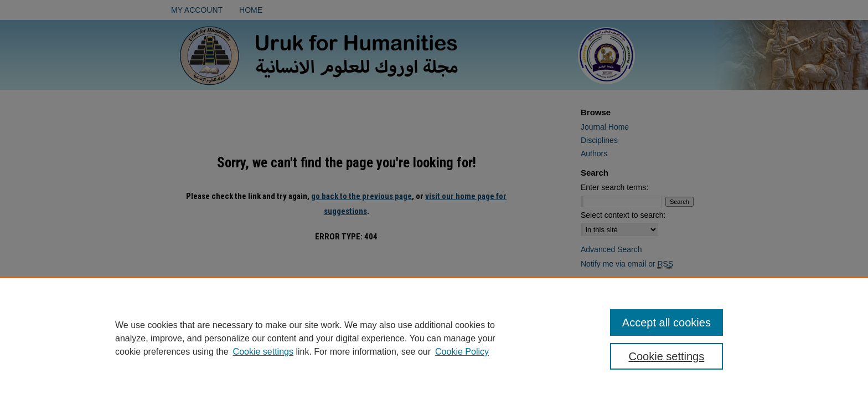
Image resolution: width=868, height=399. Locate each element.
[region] (434, 338)
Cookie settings (263, 352)
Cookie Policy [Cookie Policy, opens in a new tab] (462, 352)
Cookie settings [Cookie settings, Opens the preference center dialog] (667, 356)
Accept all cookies (666, 323)
